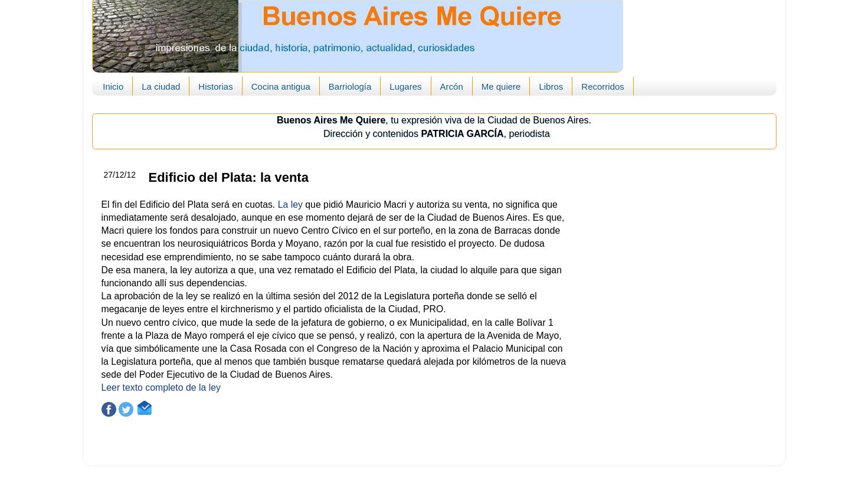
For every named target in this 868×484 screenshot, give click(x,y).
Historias (215, 86)
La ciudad (161, 86)
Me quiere (501, 86)
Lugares (405, 86)
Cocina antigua (281, 86)
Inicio (113, 86)
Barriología (350, 86)
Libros (551, 86)
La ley (290, 205)
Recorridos (603, 86)
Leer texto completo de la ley (161, 387)
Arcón (452, 86)
